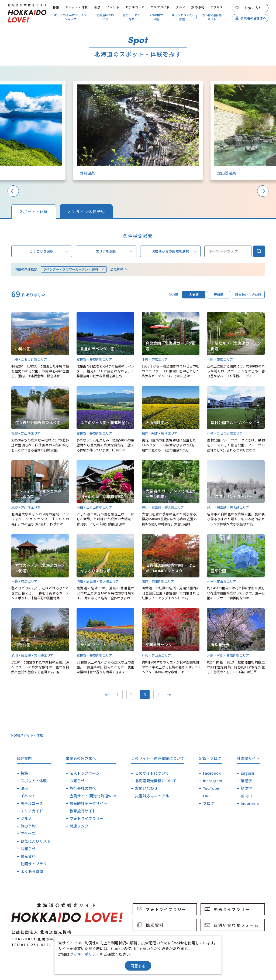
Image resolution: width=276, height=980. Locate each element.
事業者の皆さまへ (251, 18)
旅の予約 (198, 7)
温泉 (97, 7)
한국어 (246, 796)
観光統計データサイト (88, 803)
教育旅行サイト (83, 811)
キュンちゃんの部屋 (182, 17)
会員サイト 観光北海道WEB (93, 796)
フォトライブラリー (87, 818)
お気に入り (249, 8)
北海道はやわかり (105, 17)
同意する (138, 966)
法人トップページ (85, 773)
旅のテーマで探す (132, 17)
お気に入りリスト (36, 841)
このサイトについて (152, 773)
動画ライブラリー (36, 864)
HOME (16, 735)
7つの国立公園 (156, 17)
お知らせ (28, 849)
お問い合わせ (146, 788)
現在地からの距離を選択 (174, 252)
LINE (207, 796)
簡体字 (246, 788)
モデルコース (135, 7)
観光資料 (28, 856)
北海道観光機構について (156, 781)
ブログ (209, 803)
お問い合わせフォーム (232, 925)
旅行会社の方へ (83, 788)
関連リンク (79, 826)
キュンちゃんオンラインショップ (70, 17)
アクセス (217, 7)
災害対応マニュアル (152, 796)
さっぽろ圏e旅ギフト (212, 17)
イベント (113, 7)
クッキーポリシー (85, 954)
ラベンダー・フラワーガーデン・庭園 (74, 269)
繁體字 (246, 781)
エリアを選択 (114, 252)
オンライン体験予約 (86, 212)
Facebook (212, 773)
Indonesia (250, 803)
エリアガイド (160, 7)
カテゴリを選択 (49, 252)
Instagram (212, 781)
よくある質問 (32, 871)
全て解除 (119, 269)
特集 (56, 7)
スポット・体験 (77, 7)
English (247, 773)
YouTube (211, 788)
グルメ (181, 7)
